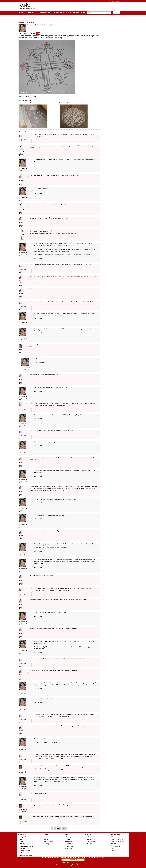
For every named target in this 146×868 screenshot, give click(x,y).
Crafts (75, 12)
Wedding (46, 844)
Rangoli (21, 12)
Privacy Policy (72, 865)
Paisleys (24, 839)
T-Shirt (90, 844)
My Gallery (52, 25)
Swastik (24, 844)
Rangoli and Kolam (114, 835)
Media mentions (115, 846)
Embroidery (69, 844)
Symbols (24, 837)
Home (20, 19)
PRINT (38, 33)
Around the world (49, 837)
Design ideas (25, 848)
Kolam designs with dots (118, 839)
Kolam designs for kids (117, 842)
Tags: (20, 96)
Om (22, 842)
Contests (113, 844)
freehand (26, 96)
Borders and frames (27, 846)
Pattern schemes (26, 853)
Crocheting (69, 848)
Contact (88, 865)
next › (59, 828)
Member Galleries (114, 1)
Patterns (22, 835)
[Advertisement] (72, 6)
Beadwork (69, 842)
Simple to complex (27, 855)
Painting (68, 837)
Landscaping (92, 842)
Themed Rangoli (45, 12)
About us (113, 851)
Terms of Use (81, 865)
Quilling (68, 839)
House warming (48, 842)
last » (64, 828)
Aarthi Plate (69, 846)
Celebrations (45, 835)
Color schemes (26, 851)
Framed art (92, 837)
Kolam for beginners (117, 837)
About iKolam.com (61, 865)
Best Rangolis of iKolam (62, 12)
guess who (34, 96)
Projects (89, 835)
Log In (83, 12)
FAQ (112, 848)
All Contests (32, 12)
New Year (46, 839)
